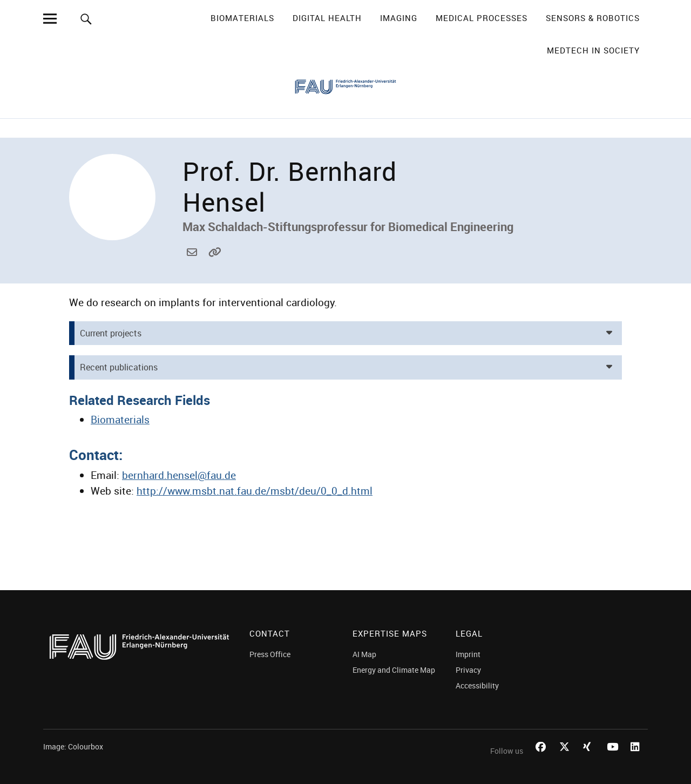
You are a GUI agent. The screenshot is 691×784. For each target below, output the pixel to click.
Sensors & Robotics (593, 18)
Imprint (468, 654)
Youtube (613, 759)
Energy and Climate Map (394, 670)
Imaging (399, 18)
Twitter (566, 759)
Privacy (468, 670)
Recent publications (119, 367)
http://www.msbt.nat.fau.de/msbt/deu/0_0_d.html (215, 264)
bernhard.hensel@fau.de (193, 264)
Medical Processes (482, 18)
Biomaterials (242, 18)
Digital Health (327, 18)
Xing (590, 759)
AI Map (364, 654)
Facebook (542, 759)
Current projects (111, 333)
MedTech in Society (593, 50)
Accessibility (477, 685)
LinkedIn (637, 759)
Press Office (270, 654)
